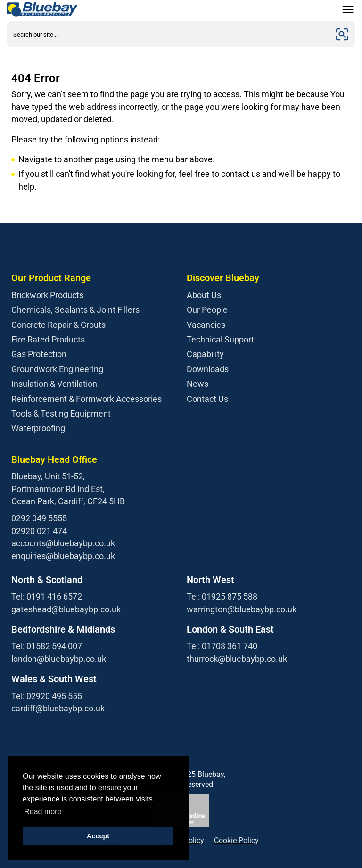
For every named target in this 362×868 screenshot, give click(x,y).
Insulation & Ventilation (54, 384)
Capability (205, 354)
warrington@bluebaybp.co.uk (242, 609)
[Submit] (342, 34)
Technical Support (220, 339)
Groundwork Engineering (57, 369)
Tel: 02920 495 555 (47, 696)
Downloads (208, 369)
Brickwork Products (47, 295)
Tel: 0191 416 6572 (47, 597)
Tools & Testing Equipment (61, 413)
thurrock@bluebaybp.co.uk (237, 659)
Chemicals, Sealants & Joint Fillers (75, 310)
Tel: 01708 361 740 (222, 646)
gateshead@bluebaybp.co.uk (66, 609)
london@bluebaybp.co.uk (59, 659)
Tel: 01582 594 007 (47, 646)
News (197, 384)
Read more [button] (43, 812)
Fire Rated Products (48, 339)
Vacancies (206, 325)
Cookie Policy (236, 840)
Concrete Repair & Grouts (58, 325)
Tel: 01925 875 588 (222, 597)
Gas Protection (39, 354)
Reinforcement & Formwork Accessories (86, 399)
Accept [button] (98, 836)
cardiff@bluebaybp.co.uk (58, 708)
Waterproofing (38, 428)
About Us (204, 295)
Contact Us (207, 399)
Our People (207, 310)
